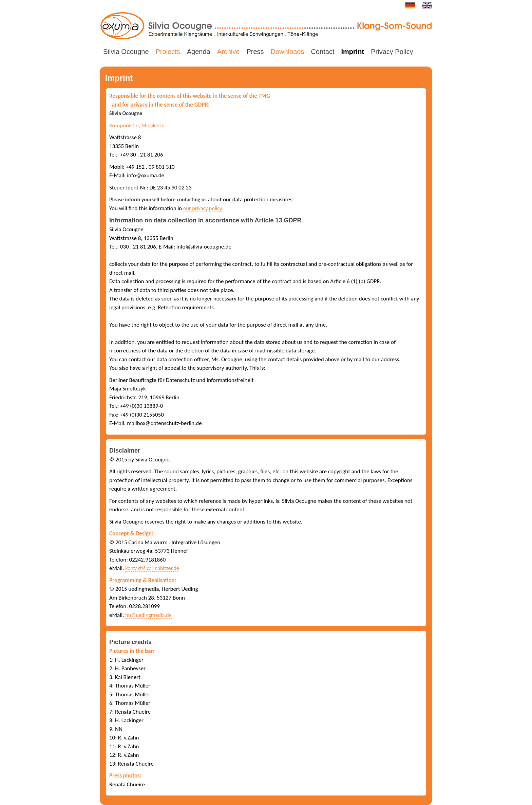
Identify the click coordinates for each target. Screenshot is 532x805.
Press (255, 52)
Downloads (288, 52)
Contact (323, 52)
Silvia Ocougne (126, 52)
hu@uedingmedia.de (148, 615)
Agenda (199, 52)
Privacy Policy (392, 52)
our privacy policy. (203, 208)
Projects (168, 52)
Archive (229, 52)
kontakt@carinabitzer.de (152, 568)
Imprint (353, 52)
